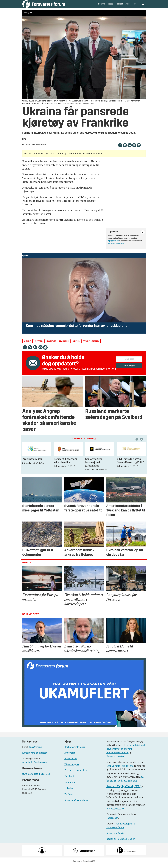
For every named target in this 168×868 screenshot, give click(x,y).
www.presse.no (115, 812)
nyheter (76, 345)
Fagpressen (112, 822)
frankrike (64, 345)
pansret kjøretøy (91, 345)
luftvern (39, 345)
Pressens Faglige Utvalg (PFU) (124, 790)
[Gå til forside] (44, 6)
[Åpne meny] (143, 6)
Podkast (119, 6)
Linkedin (69, 792)
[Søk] (135, 6)
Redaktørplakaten (115, 760)
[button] (142, 443)
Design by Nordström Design (121, 843)
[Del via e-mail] (134, 149)
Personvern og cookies (76, 774)
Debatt (110, 6)
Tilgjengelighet (72, 768)
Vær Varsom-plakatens (120, 769)
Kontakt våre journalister (35, 756)
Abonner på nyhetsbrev (76, 804)
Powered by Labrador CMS (84, 865)
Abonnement (71, 762)
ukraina (28, 345)
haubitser (51, 345)
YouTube (69, 798)
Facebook (69, 780)
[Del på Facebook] (120, 149)
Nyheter (102, 6)
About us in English (116, 837)
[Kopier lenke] (139, 149)
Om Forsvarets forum (75, 751)
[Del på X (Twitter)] (125, 149)
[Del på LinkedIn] (130, 149)
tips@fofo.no (113, 244)
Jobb (128, 6)
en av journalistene (116, 247)
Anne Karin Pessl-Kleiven (35, 766)
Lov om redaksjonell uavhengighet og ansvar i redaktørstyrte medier (126, 753)
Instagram (70, 786)
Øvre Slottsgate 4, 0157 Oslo (36, 778)
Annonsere (70, 756)
